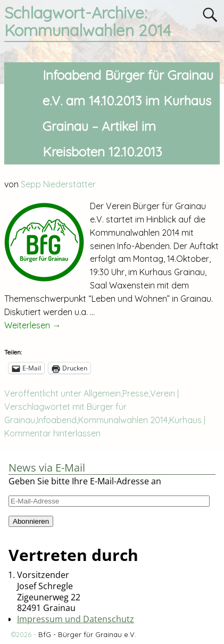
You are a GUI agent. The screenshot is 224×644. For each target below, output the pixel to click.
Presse (135, 393)
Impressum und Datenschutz (76, 619)
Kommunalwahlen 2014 (123, 420)
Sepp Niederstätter (58, 184)
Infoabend (57, 420)
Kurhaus (185, 420)
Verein (163, 393)
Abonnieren (31, 521)
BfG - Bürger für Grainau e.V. (87, 634)
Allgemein (102, 393)
